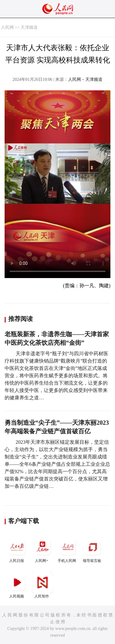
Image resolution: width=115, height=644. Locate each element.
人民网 (7, 27)
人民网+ (42, 550)
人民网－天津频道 (85, 79)
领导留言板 (93, 550)
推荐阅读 (21, 319)
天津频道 (29, 27)
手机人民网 (67, 550)
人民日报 (17, 550)
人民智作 (42, 585)
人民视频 (17, 585)
